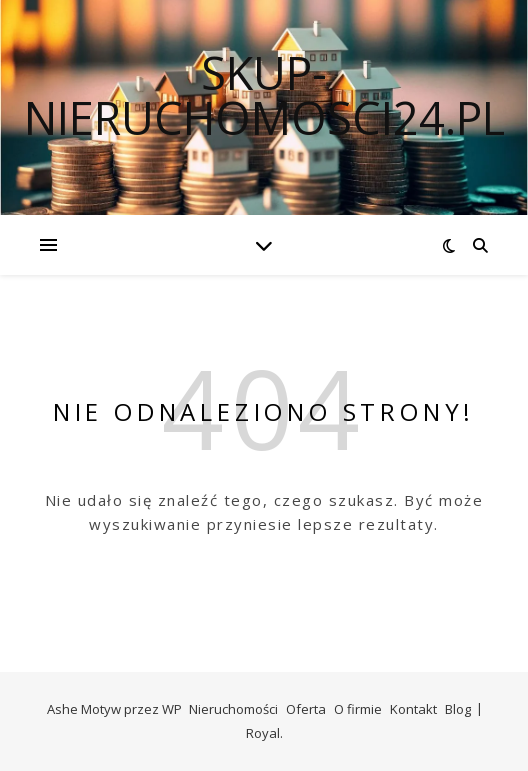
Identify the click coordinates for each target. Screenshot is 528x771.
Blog (458, 709)
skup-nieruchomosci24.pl (264, 95)
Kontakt (413, 709)
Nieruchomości (233, 709)
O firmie (358, 709)
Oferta (306, 709)
